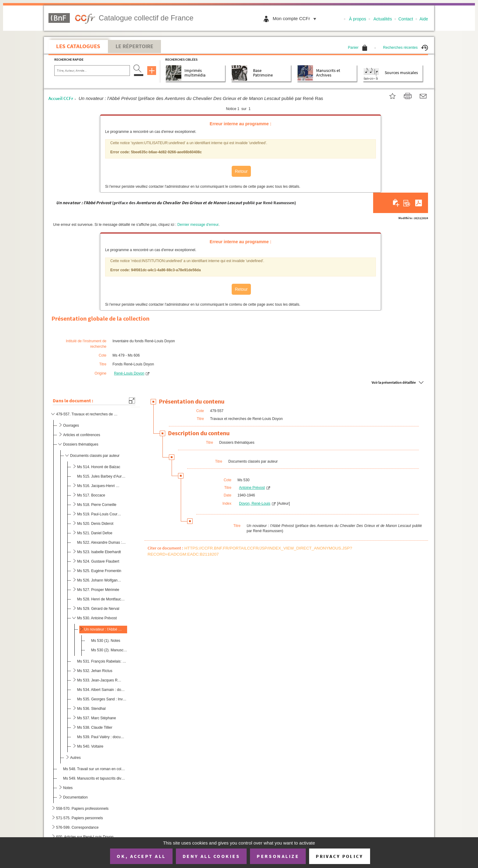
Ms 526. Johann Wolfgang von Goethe (99, 580)
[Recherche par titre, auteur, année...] (92, 71)
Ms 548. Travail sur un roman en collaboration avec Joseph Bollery (94, 769)
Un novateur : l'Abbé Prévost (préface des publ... (103, 629)
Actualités (383, 19)
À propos (358, 19)
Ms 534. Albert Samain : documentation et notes (102, 690)
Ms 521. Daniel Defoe (95, 533)
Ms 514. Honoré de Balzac (99, 467)
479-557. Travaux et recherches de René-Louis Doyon (88, 414)
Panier (358, 48)
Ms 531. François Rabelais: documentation (102, 661)
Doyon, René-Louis (255, 503)
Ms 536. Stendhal (91, 709)
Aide (424, 19)
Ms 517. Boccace (91, 495)
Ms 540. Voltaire (90, 746)
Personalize (278, 856)
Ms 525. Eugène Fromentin (99, 571)
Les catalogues (78, 46)
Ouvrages (71, 425)
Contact (406, 19)
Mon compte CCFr (296, 18)
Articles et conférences (82, 435)
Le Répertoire (134, 46)
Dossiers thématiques (81, 444)
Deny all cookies (211, 856)
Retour (241, 171)
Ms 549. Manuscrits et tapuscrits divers (94, 778)
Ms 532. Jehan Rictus (95, 671)
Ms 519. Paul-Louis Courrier (99, 514)
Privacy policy (339, 856)
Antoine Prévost (252, 488)
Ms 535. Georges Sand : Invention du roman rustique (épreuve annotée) (102, 699)
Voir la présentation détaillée (394, 382)
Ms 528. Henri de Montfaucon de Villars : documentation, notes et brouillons (102, 599)
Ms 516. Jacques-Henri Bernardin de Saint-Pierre (99, 486)
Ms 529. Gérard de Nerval (98, 609)
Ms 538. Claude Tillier (95, 727)
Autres (75, 758)
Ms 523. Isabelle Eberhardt (99, 552)
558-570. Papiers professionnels (82, 809)
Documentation (75, 797)
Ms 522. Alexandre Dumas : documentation (102, 542)
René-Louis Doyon (129, 373)
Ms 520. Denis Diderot (95, 524)
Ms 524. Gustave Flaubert (98, 561)
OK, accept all (141, 856)
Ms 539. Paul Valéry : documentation (102, 737)
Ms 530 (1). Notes (106, 641)
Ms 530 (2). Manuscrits (110, 650)
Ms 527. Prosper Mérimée (98, 590)
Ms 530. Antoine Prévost (97, 618)
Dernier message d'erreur (198, 225)
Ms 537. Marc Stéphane (96, 718)
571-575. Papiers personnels (79, 818)
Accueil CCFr (61, 98)
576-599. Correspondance (77, 827)
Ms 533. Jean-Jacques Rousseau (99, 680)
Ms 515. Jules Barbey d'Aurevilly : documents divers (102, 476)
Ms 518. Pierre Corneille (97, 505)
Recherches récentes (406, 48)
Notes (68, 788)
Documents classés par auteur (95, 456)
